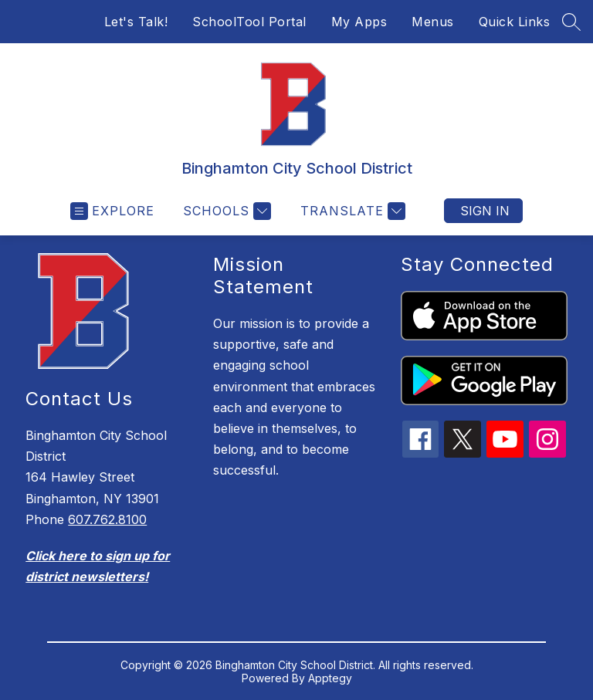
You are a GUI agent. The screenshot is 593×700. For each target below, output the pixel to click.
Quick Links (515, 22)
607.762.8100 (107, 519)
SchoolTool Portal (249, 22)
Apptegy (330, 678)
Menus (433, 22)
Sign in (485, 211)
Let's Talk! (136, 22)
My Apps (359, 22)
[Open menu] (112, 211)
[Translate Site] (351, 211)
